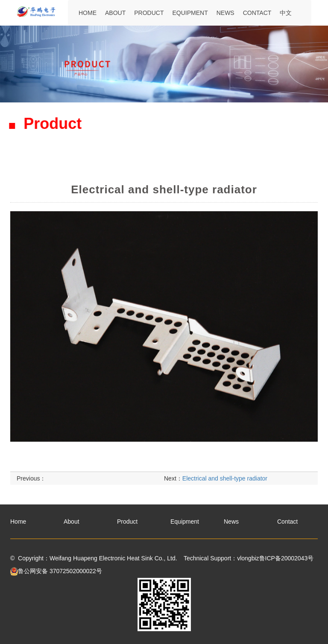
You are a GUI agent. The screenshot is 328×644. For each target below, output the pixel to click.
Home (88, 13)
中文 (286, 13)
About (115, 13)
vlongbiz (248, 558)
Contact (257, 13)
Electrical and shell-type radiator (225, 487)
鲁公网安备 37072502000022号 (56, 571)
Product (149, 13)
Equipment (190, 13)
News (225, 13)
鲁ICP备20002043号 (287, 558)
